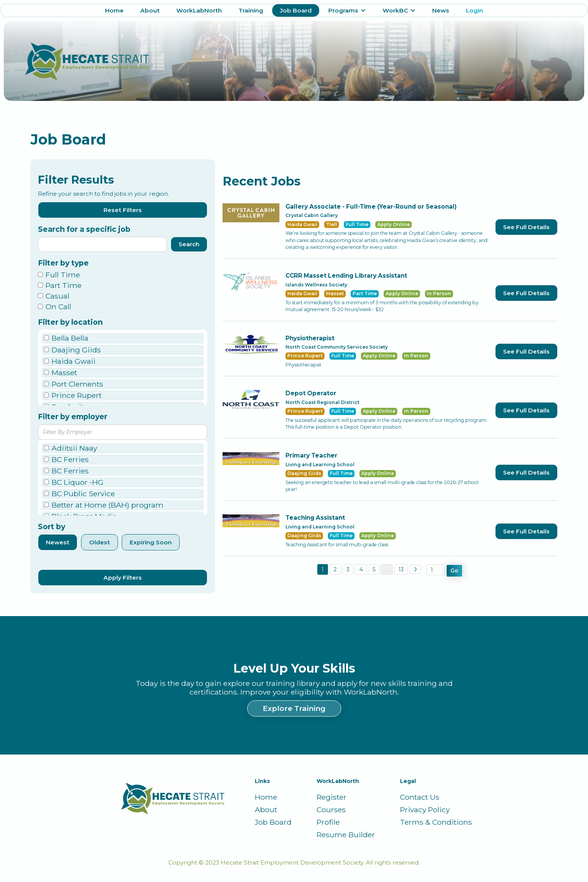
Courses (331, 810)
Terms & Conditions (436, 822)
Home (114, 10)
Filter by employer (73, 417)
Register (332, 797)
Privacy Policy (425, 810)
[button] (347, 10)
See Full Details (526, 227)
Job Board (296, 10)
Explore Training (294, 708)
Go (454, 571)
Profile (328, 822)
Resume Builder (346, 835)
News (441, 10)
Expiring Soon (151, 542)
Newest (58, 542)
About (150, 10)
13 (401, 569)
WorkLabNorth (199, 10)
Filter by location (70, 322)
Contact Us (420, 797)
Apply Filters (123, 578)
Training (251, 10)
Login (474, 10)
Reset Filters (123, 210)
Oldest (100, 542)
